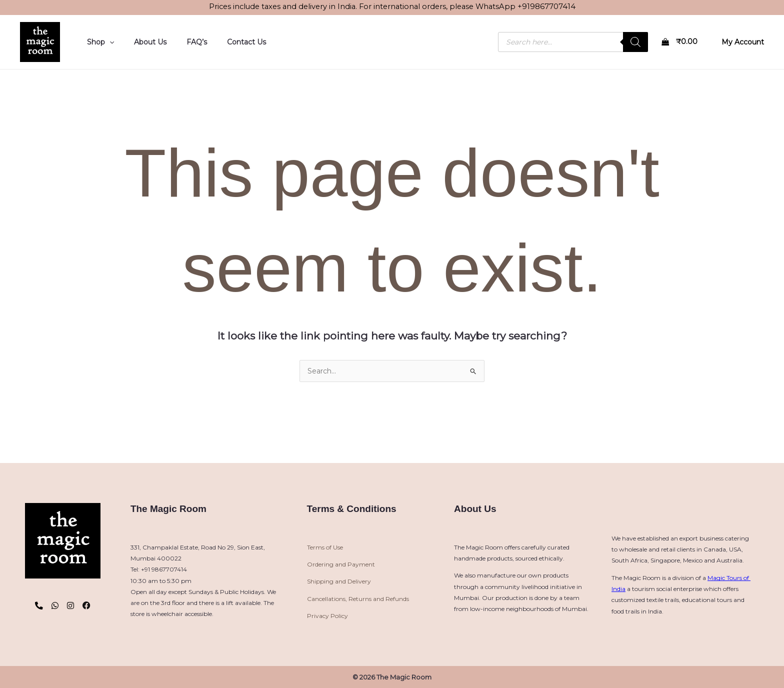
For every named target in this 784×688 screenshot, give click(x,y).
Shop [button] (97, 42)
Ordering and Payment (341, 564)
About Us (141, 42)
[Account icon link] (743, 42)
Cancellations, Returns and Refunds (358, 599)
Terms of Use (325, 547)
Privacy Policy (327, 616)
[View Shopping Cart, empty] (681, 42)
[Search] (635, 42)
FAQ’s (182, 42)
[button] (106, 42)
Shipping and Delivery (339, 581)
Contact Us (225, 42)
